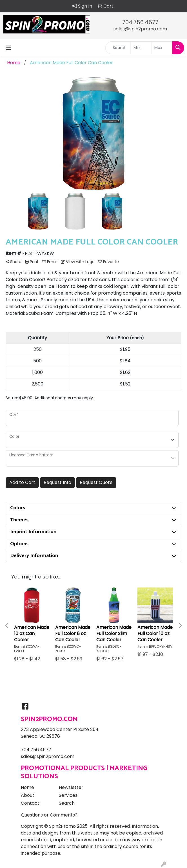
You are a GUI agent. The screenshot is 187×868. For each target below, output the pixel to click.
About (28, 795)
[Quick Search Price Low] (141, 48)
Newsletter (71, 787)
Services (68, 795)
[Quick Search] (118, 48)
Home (27, 787)
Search (67, 803)
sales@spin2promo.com (140, 29)
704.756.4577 (140, 22)
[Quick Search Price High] (162, 48)
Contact (30, 803)
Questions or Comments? (49, 815)
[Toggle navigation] (9, 48)
